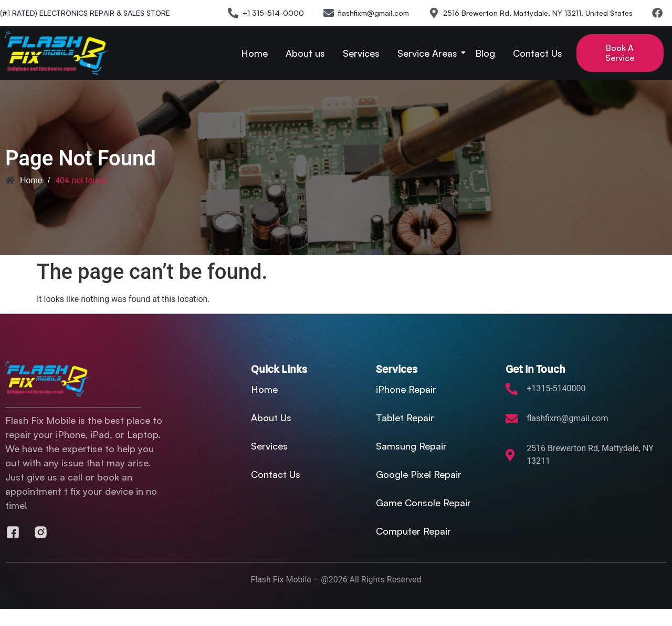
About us (305, 53)
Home (254, 53)
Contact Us (538, 53)
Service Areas (429, 53)
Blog (485, 53)
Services (361, 53)
